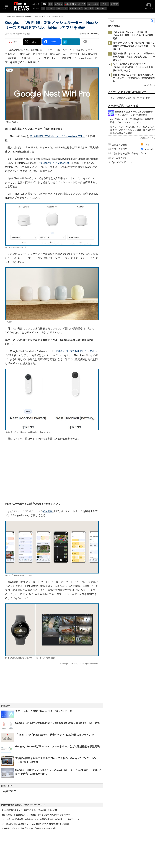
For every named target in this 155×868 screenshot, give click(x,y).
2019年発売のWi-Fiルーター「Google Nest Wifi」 (57, 136)
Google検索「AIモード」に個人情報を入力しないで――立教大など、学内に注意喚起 (134, 78)
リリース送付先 (119, 149)
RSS (147, 145)
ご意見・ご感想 (119, 145)
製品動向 (21, 16)
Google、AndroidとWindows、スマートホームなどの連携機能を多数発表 (57, 746)
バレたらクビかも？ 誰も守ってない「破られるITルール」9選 (29, 828)
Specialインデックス (122, 162)
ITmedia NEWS (11, 16)
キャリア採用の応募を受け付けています (130, 98)
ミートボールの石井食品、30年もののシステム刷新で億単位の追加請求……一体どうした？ (41, 819)
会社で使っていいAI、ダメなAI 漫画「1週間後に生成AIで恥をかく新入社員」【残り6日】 (134, 46)
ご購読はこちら (147, 138)
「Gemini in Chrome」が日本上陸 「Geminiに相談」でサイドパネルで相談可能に (133, 35)
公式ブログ (10, 791)
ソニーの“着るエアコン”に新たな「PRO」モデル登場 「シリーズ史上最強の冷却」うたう (133, 67)
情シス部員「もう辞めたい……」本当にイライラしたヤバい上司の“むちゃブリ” (36, 815)
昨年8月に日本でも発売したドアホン (76, 351)
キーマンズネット (37, 805)
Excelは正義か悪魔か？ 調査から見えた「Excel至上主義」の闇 (30, 810)
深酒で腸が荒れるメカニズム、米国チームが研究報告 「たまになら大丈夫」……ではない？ (134, 57)
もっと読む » (150, 85)
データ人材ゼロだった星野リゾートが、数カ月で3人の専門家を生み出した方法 (36, 824)
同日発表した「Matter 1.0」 (56, 163)
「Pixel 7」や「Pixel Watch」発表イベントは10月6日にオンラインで (55, 735)
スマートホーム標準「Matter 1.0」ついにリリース (44, 711)
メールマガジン (119, 158)
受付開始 (48, 511)
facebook (149, 149)
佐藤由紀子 (85, 34)
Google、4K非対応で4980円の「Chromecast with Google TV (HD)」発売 (57, 723)
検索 (152, 21)
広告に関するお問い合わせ (125, 153)
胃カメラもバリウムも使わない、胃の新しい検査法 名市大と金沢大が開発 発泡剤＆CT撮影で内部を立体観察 (133, 130)
